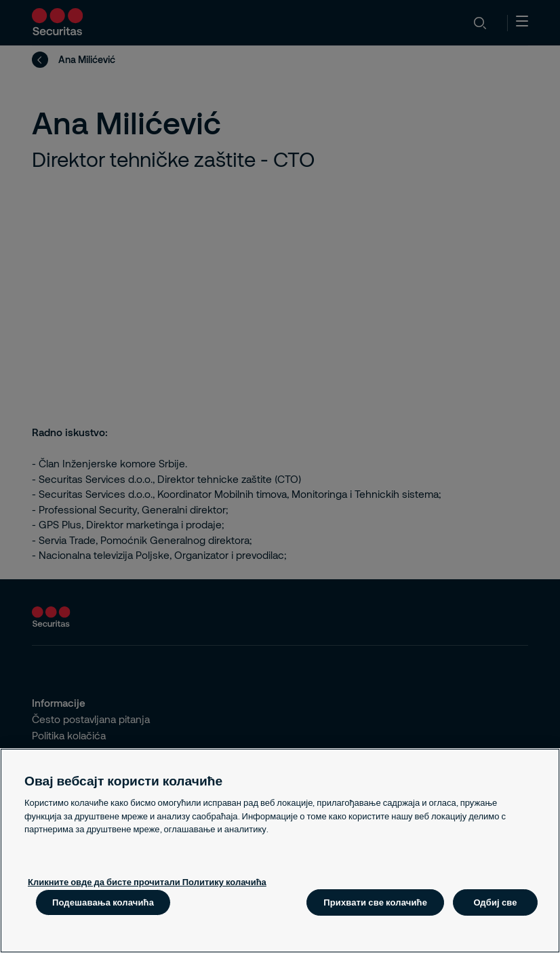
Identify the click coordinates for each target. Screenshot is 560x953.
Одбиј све (495, 902)
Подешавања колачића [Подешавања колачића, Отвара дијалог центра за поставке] (103, 902)
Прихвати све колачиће (375, 902)
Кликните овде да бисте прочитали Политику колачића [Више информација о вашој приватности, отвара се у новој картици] (147, 882)
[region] (280, 851)
